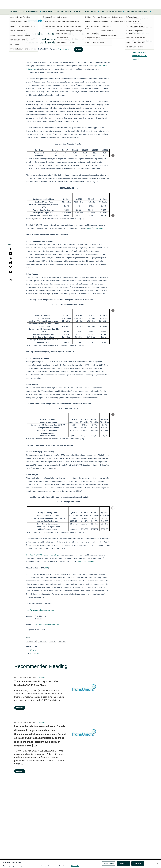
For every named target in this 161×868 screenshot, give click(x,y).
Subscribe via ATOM (140, 56)
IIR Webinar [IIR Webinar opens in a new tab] (34, 653)
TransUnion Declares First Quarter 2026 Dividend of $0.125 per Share (36, 686)
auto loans (62, 644)
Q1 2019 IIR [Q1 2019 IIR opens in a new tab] (34, 656)
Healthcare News (90, 11)
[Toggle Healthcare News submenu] (98, 11)
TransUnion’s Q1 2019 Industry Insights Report (43, 555)
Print (134, 46)
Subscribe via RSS (139, 53)
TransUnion (63, 49)
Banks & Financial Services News (68, 11)
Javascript (136, 59)
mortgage (52, 644)
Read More (20, 710)
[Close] (158, 864)
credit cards (43, 644)
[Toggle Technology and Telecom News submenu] (150, 11)
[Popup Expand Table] (113, 156)
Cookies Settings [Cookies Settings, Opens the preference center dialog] (109, 864)
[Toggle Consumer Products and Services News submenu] (40, 11)
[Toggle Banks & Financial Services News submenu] (82, 11)
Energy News (47, 11)
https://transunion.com (141, 33)
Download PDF (138, 49)
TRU (47, 568)
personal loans (31, 644)
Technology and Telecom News (137, 11)
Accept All (138, 864)
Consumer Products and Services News (24, 11)
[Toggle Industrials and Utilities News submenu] (124, 11)
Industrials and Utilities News (111, 11)
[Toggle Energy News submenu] (54, 11)
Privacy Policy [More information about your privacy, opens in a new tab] (75, 867)
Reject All (123, 864)
